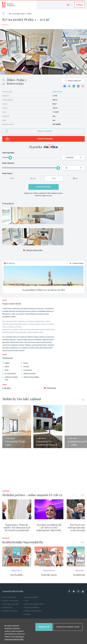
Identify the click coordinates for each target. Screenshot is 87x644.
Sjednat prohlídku (45, 139)
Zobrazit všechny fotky (33, 250)
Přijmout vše (44, 627)
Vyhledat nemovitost (10, 611)
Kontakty (27, 614)
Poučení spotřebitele (32, 607)
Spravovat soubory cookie (68, 627)
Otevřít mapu (50, 388)
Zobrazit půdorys (45, 131)
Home (4, 12)
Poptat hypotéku (44, 187)
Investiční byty (7, 607)
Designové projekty (31, 597)
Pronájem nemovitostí (10, 601)
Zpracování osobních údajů (34, 604)
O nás (26, 601)
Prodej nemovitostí (9, 597)
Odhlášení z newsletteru (33, 611)
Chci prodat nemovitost (11, 604)
